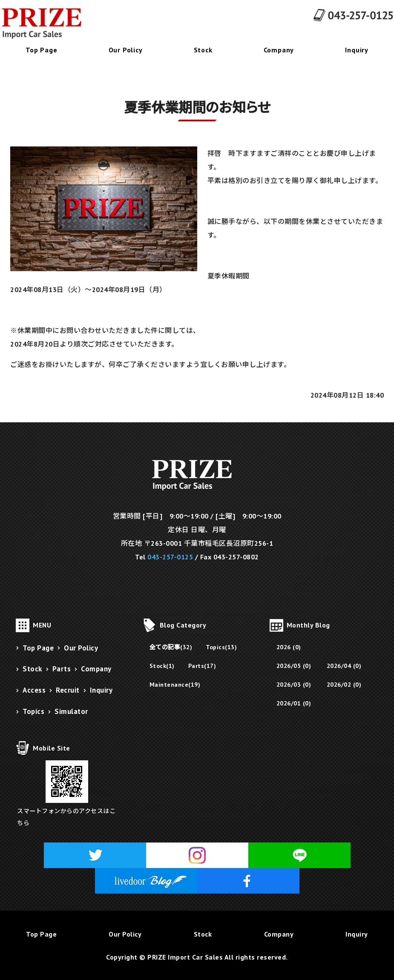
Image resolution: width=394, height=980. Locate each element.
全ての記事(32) (171, 647)
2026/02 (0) (344, 685)
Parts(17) (202, 666)
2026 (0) (289, 647)
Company (279, 50)
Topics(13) (221, 647)
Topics (33, 711)
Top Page (41, 50)
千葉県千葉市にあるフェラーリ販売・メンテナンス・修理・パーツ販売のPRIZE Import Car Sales (47, 23)
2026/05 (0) (294, 666)
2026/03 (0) (294, 685)
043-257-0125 (170, 557)
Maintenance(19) (175, 685)
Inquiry (101, 690)
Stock (203, 50)
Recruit (68, 690)
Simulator (71, 711)
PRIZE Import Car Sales (185, 957)
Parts (62, 669)
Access (34, 690)
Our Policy (126, 50)
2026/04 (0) (344, 666)
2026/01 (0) (294, 703)
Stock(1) (162, 666)
